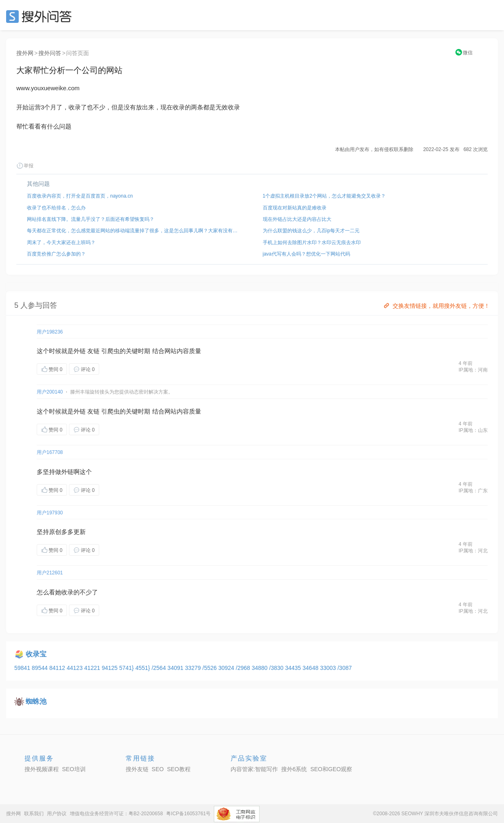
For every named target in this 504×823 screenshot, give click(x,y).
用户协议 (57, 814)
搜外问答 (50, 53)
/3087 (345, 668)
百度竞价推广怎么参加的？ (56, 254)
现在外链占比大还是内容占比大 (297, 219)
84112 (58, 668)
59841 (23, 668)
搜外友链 (137, 769)
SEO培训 (74, 769)
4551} (144, 668)
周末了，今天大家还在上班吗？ (61, 242)
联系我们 (34, 814)
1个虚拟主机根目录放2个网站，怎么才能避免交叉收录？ (324, 196)
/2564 (159, 668)
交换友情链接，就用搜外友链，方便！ (436, 306)
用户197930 (50, 513)
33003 (329, 668)
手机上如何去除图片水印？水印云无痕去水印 (312, 242)
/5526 (210, 668)
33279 (194, 668)
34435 (294, 668)
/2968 (244, 668)
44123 (75, 668)
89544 (41, 668)
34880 (261, 668)
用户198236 (50, 332)
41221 (93, 668)
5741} (127, 668)
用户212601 (50, 573)
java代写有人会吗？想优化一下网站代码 (306, 254)
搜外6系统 (294, 769)
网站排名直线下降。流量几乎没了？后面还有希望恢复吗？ (91, 219)
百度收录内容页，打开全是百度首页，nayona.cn (80, 196)
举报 (25, 166)
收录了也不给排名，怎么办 (56, 208)
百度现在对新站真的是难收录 (295, 208)
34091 (176, 668)
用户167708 (50, 452)
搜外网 (25, 53)
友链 (93, 351)
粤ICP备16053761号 (188, 814)
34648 (311, 668)
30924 (227, 668)
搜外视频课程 (42, 769)
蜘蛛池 (36, 702)
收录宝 (36, 654)
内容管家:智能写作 (254, 769)
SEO (41, 16)
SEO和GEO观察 (331, 769)
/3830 (277, 668)
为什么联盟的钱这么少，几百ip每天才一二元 (311, 231)
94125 (110, 668)
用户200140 (50, 392)
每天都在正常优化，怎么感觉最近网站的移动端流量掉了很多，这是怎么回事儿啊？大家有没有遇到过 (134, 231)
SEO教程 (179, 769)
